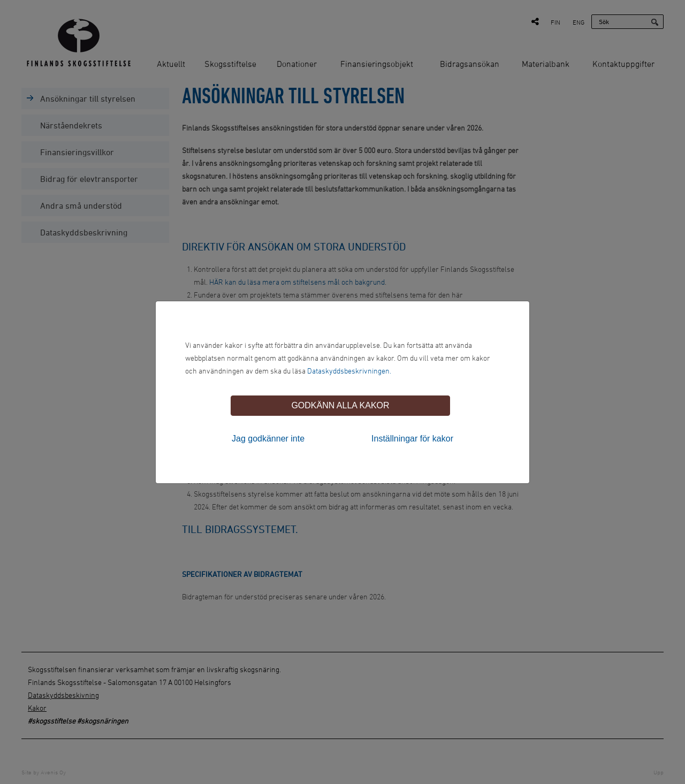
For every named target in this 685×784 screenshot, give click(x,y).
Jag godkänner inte (268, 439)
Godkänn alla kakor (340, 405)
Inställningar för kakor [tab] (412, 439)
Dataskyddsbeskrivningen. (349, 371)
